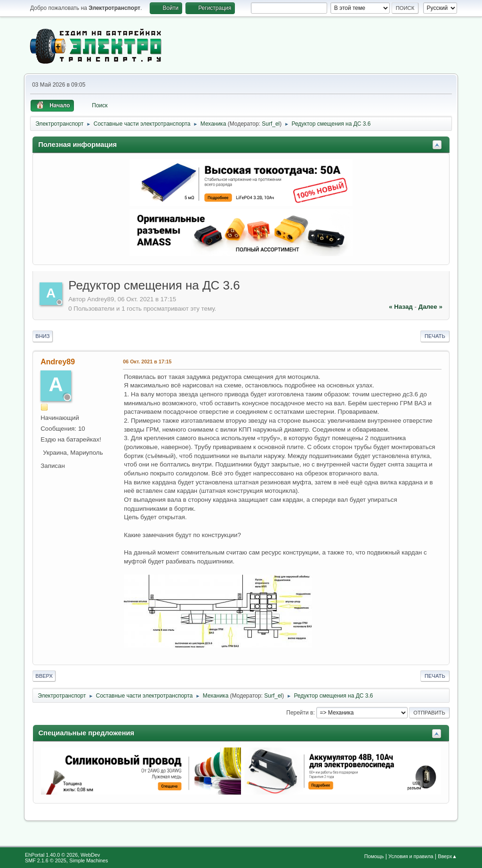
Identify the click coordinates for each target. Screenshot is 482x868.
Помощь (374, 856)
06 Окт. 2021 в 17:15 (147, 362)
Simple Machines (88, 860)
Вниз (42, 336)
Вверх (44, 676)
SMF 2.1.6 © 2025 (46, 860)
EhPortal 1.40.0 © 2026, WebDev (62, 855)
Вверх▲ (447, 856)
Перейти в (300, 713)
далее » (430, 307)
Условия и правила (411, 856)
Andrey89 (58, 362)
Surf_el (271, 124)
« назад (401, 307)
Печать (435, 336)
